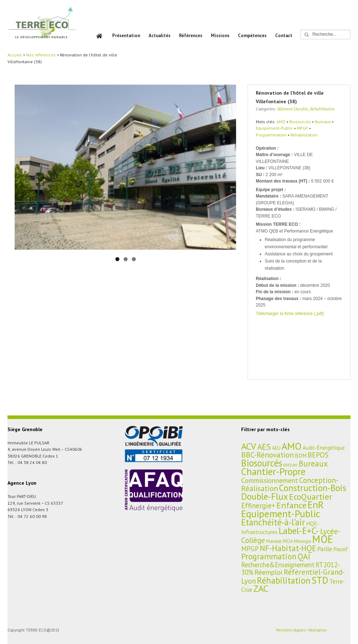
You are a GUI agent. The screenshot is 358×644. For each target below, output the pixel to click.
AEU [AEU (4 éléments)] (276, 448)
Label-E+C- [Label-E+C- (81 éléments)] (299, 531)
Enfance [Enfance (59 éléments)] (292, 505)
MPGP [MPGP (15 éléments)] (250, 549)
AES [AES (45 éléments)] (264, 447)
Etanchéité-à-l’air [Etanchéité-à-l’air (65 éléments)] (273, 522)
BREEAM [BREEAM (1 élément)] (290, 465)
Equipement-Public (274, 128)
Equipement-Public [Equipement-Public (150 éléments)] (281, 514)
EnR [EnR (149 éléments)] (316, 505)
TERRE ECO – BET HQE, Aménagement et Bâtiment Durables (42, 28)
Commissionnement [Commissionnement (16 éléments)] (270, 480)
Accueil (15, 55)
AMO (281, 122)
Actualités (160, 36)
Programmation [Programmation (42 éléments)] (269, 556)
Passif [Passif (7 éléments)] (341, 549)
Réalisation (318, 630)
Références (191, 36)
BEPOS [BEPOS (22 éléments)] (318, 455)
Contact (284, 36)
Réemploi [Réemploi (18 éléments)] (268, 572)
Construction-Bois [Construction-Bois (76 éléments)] (313, 488)
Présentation (126, 36)
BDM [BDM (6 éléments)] (301, 455)
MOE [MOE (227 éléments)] (323, 539)
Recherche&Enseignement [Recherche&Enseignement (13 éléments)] (278, 565)
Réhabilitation (322, 109)
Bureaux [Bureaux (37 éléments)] (313, 463)
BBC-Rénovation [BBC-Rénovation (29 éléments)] (267, 455)
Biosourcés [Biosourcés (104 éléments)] (262, 463)
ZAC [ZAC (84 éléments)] (261, 588)
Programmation (271, 135)
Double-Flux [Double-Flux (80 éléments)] (265, 496)
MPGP (302, 128)
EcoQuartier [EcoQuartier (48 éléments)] (310, 496)
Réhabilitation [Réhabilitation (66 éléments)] (284, 580)
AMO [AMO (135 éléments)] (292, 446)
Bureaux (323, 122)
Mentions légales (291, 630)
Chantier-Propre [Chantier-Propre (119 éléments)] (273, 471)
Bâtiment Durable (293, 109)
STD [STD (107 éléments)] (320, 580)
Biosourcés (300, 122)
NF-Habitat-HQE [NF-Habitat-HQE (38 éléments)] (288, 548)
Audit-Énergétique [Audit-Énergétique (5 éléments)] (324, 448)
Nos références (41, 55)
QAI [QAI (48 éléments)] (304, 556)
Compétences (252, 36)
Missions (220, 36)
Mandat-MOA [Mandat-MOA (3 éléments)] (280, 541)
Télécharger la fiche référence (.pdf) (290, 314)
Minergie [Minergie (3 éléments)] (303, 541)
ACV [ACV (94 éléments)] (249, 446)
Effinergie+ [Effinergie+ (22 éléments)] (258, 506)
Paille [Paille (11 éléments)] (325, 549)
